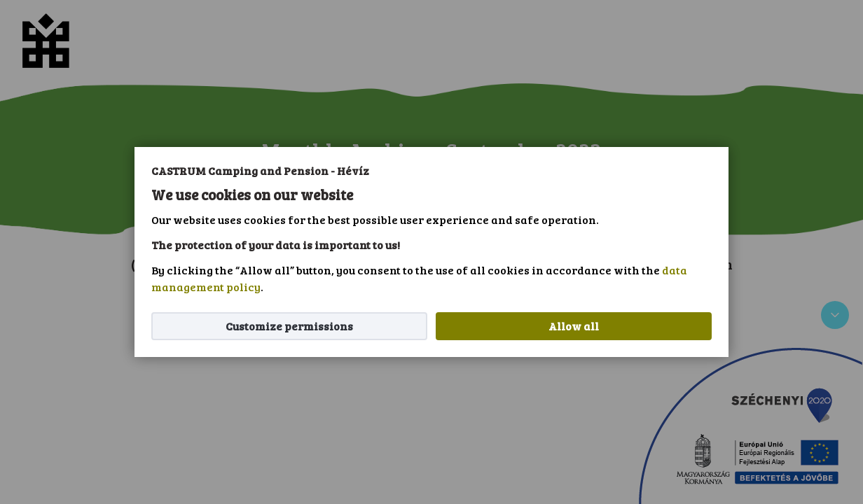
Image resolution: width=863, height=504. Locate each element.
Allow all (574, 326)
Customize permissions (289, 326)
